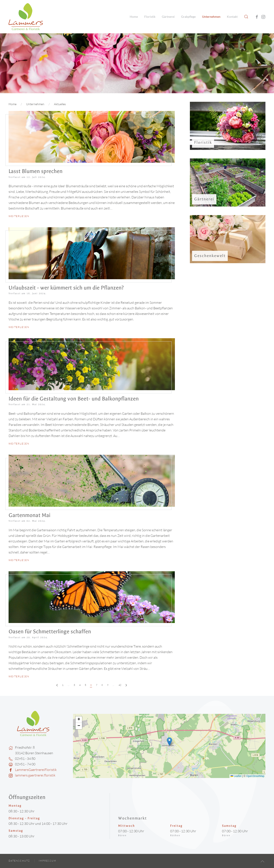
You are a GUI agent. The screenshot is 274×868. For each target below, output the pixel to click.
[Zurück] (56, 685)
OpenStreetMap (255, 776)
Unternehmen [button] (211, 17)
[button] (246, 17)
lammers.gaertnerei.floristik (35, 775)
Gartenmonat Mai (29, 515)
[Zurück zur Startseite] (26, 17)
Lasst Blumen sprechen (36, 171)
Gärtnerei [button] (168, 17)
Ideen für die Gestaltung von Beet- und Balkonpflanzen (73, 399)
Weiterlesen (19, 216)
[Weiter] (125, 685)
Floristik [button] (150, 17)
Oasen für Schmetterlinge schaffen (49, 631)
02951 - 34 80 (25, 759)
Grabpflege (188, 17)
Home (134, 17)
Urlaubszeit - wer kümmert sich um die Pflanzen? (65, 288)
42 (119, 685)
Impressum (48, 861)
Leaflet (236, 776)
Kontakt (232, 17)
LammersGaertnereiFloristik (36, 770)
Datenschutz (19, 861)
